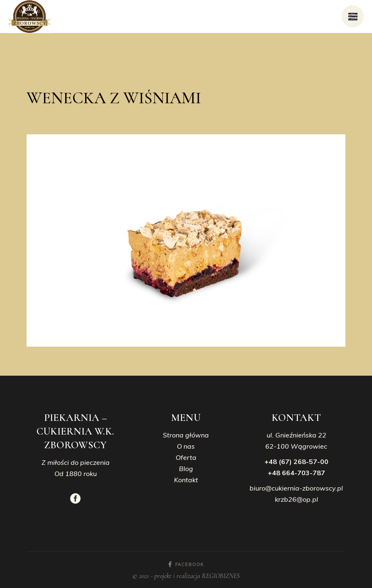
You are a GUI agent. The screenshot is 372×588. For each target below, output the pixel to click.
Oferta (186, 457)
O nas (186, 446)
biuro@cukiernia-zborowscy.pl (296, 488)
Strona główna (186, 435)
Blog (186, 469)
